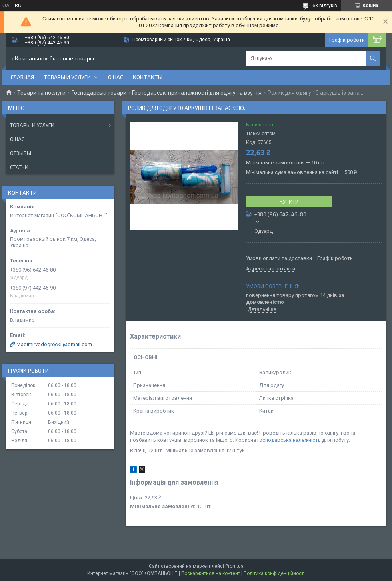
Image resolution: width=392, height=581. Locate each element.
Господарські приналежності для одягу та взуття (197, 93)
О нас (116, 77)
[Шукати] (373, 58)
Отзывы (21, 153)
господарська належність (289, 440)
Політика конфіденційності (274, 573)
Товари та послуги (41, 93)
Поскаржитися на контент (211, 573)
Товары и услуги (67, 77)
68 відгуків (325, 6)
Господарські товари (99, 93)
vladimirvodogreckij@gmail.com (55, 344)
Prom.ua (234, 566)
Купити (289, 202)
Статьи (19, 167)
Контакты (148, 77)
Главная (22, 77)
